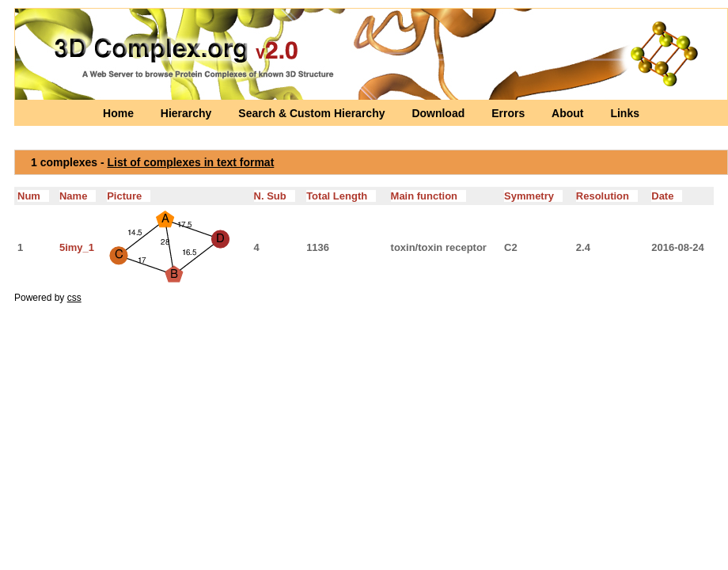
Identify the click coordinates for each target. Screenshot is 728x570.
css (74, 298)
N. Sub (275, 196)
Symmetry (533, 196)
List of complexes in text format (191, 162)
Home (120, 113)
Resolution (607, 196)
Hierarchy (188, 113)
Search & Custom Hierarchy (313, 113)
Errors (510, 113)
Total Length (341, 196)
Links (625, 113)
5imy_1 (77, 247)
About (569, 113)
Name (78, 196)
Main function (428, 196)
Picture (129, 196)
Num (33, 196)
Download (440, 113)
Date (667, 196)
